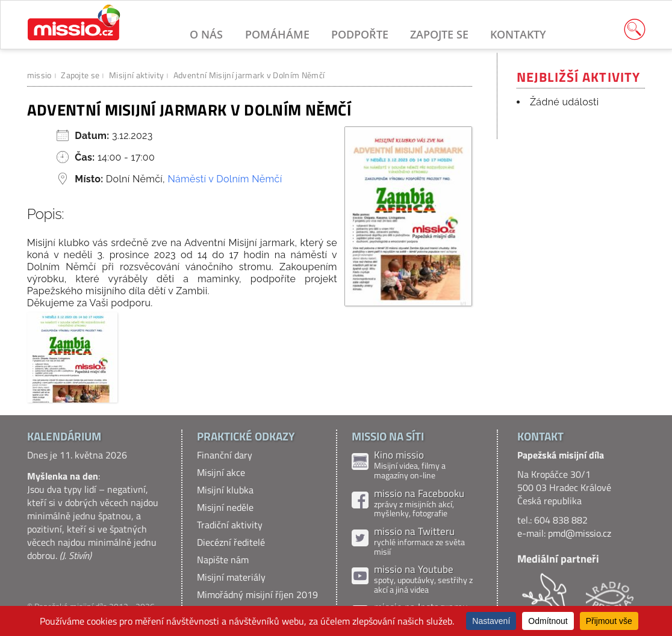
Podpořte (360, 34)
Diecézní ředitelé (231, 542)
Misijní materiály (231, 577)
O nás (206, 34)
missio (39, 75)
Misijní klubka (225, 490)
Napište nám (223, 560)
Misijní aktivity (136, 75)
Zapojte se (439, 34)
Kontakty (518, 34)
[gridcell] (250, 273)
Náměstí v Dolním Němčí (225, 179)
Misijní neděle (225, 507)
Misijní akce (221, 472)
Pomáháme (277, 34)
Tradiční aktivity (230, 525)
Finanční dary (225, 455)
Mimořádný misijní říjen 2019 (257, 594)
